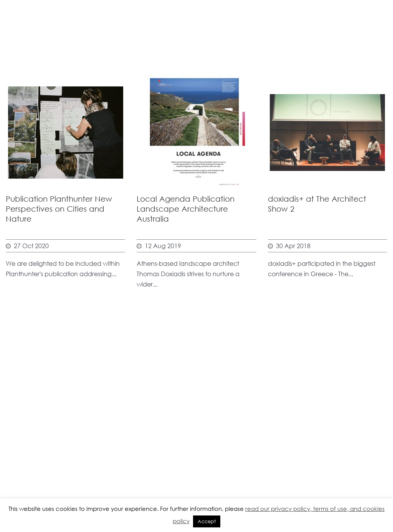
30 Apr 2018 (293, 246)
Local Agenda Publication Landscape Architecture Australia (186, 209)
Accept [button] (207, 521)
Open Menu (377, 32)
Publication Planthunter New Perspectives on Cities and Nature (59, 209)
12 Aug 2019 (163, 246)
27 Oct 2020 (31, 246)
